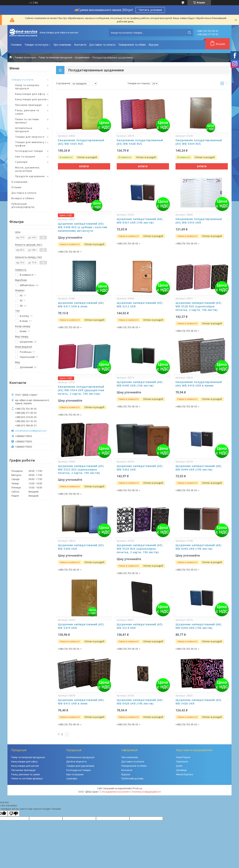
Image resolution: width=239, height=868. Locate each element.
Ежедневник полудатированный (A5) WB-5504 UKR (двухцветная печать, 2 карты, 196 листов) (81, 390)
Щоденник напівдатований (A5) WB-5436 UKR (81, 547)
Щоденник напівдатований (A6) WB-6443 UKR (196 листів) (198, 547)
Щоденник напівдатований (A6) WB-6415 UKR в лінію (81, 702)
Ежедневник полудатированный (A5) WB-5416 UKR (199, 221)
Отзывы (16, 187)
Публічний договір (132, 778)
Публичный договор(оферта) (23, 205)
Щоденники (82, 57)
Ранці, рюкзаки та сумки (27, 112)
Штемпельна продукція (24, 130)
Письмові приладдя (28, 105)
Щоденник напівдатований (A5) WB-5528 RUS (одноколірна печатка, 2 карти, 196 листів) (198, 306)
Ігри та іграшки (25, 156)
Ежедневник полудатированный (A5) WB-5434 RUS (199, 142)
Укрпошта (182, 761)
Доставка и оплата (24, 193)
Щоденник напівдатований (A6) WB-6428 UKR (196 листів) (140, 702)
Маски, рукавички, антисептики (28, 169)
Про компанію (62, 45)
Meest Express (185, 774)
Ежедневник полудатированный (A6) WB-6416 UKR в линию (199, 384)
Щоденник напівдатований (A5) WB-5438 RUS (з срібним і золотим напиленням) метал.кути (83, 227)
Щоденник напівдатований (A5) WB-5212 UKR (140, 305)
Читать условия (150, 10)
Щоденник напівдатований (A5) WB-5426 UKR (198, 702)
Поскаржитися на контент (116, 792)
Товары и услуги (22, 80)
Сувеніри (21, 162)
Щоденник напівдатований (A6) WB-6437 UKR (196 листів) (140, 221)
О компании (19, 182)
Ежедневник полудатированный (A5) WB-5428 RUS (140, 142)
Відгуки (153, 45)
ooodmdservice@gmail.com (31, 431)
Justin (179, 766)
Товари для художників (80, 766)
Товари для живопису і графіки (31, 144)
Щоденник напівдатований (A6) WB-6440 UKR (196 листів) (140, 384)
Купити (84, 166)
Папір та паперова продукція (55, 57)
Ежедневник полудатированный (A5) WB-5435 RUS (81, 142)
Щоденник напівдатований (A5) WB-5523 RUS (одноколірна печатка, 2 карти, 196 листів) (81, 470)
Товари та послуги (36, 45)
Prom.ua (137, 788)
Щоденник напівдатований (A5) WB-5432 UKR (140, 468)
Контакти (80, 45)
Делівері (181, 770)
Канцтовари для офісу (30, 94)
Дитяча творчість (77, 761)
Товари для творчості (30, 137)
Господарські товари (29, 151)
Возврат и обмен (23, 198)
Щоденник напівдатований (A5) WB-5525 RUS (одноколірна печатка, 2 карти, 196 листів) (140, 549)
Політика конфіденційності (146, 792)
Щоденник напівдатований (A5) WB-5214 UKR (140, 626)
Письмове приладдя (23, 770)
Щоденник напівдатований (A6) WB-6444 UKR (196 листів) (198, 468)
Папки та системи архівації (27, 121)
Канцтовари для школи (31, 99)
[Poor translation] (14, 814)
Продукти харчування (30, 176)
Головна (16, 45)
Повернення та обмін (132, 45)
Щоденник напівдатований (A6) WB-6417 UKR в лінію (81, 305)
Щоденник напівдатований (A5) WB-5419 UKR (81, 626)
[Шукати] (189, 33)
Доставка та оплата (102, 45)
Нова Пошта (183, 757)
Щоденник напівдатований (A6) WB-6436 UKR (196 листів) (198, 626)
